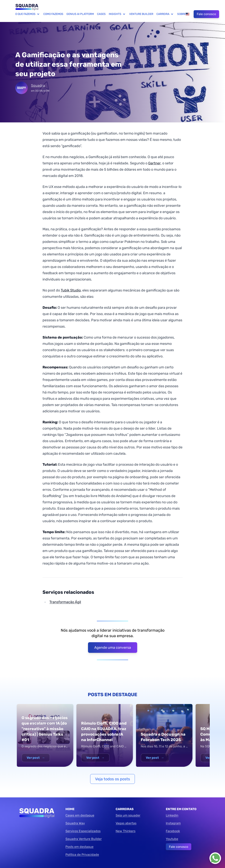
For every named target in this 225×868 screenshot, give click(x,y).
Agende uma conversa (113, 648)
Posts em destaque (79, 847)
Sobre (181, 14)
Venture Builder (141, 14)
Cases (101, 14)
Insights (117, 14)
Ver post (36, 758)
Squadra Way (75, 823)
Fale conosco (206, 14)
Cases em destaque (80, 815)
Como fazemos (53, 14)
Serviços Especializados (83, 831)
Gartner (154, 163)
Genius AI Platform (80, 14)
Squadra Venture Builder (84, 839)
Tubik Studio (71, 290)
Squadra (38, 86)
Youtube (172, 839)
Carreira (165, 14)
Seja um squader (128, 815)
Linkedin (172, 815)
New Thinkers (126, 831)
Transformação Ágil (65, 602)
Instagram (173, 823)
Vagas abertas (126, 823)
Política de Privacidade (82, 855)
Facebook (173, 831)
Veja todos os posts (112, 779)
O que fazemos (28, 14)
